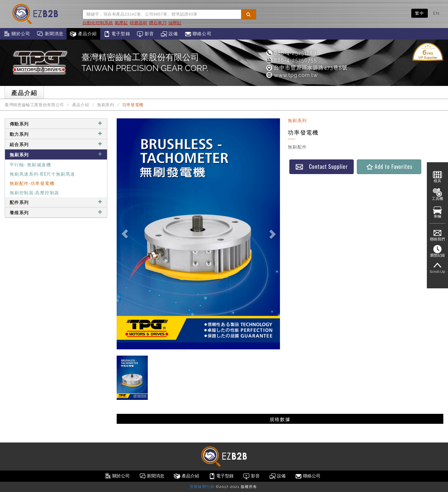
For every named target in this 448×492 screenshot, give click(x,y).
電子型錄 (117, 34)
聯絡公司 (198, 34)
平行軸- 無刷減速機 (30, 164)
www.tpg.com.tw (292, 75)
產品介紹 (83, 34)
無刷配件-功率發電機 (32, 183)
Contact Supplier (321, 166)
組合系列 (56, 144)
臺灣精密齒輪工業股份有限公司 (34, 105)
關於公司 (17, 34)
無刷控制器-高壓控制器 (34, 192)
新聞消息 (50, 34)
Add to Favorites (389, 166)
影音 (145, 34)
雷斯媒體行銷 (202, 487)
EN (436, 13)
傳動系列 (56, 123)
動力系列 (56, 134)
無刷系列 (106, 105)
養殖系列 (56, 212)
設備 (169, 34)
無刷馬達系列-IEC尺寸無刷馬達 (42, 174)
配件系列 (56, 202)
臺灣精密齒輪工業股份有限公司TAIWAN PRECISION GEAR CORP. (145, 63)
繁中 (420, 13)
